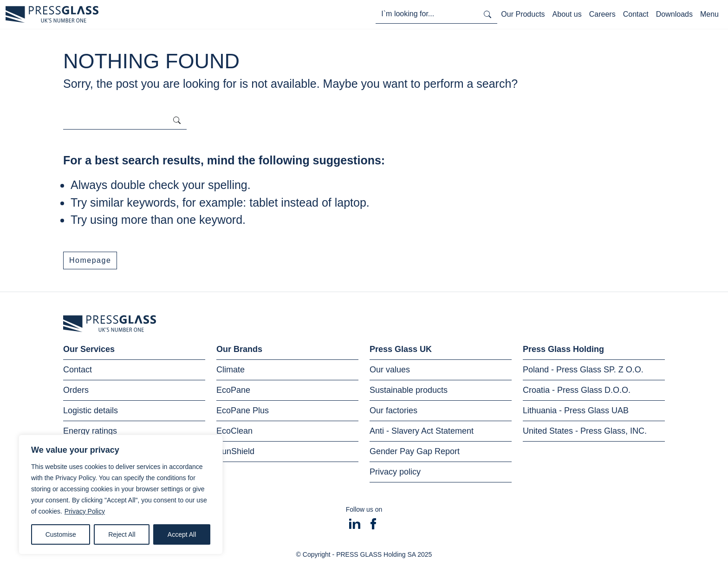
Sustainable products (409, 390)
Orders (76, 390)
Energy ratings (90, 431)
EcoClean (234, 431)
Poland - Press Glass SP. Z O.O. (583, 370)
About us (567, 14)
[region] (121, 495)
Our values (390, 370)
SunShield (235, 451)
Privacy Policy (85, 511)
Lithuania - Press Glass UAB (576, 410)
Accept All (182, 534)
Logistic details (91, 410)
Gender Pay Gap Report (415, 451)
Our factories (393, 410)
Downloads (674, 14)
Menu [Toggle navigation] (709, 14)
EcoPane (233, 390)
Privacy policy (395, 472)
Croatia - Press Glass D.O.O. (577, 390)
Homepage (90, 260)
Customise (61, 534)
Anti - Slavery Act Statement (422, 431)
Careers (602, 14)
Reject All (122, 534)
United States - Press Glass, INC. (585, 431)
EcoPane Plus (243, 410)
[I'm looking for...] (427, 14)
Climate (231, 370)
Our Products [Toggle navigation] (523, 14)
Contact (636, 14)
